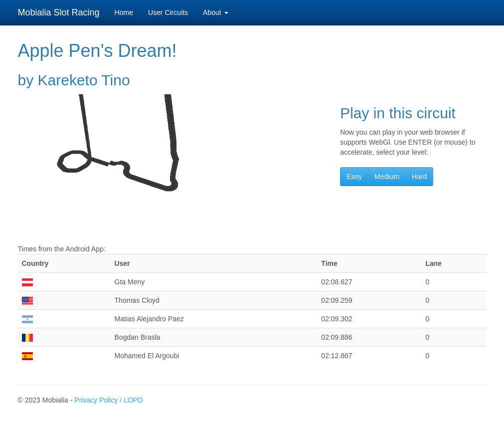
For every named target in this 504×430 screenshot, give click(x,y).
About (215, 12)
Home (124, 12)
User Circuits (168, 12)
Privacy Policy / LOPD (108, 400)
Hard (419, 177)
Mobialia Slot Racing (59, 12)
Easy (354, 177)
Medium (387, 177)
